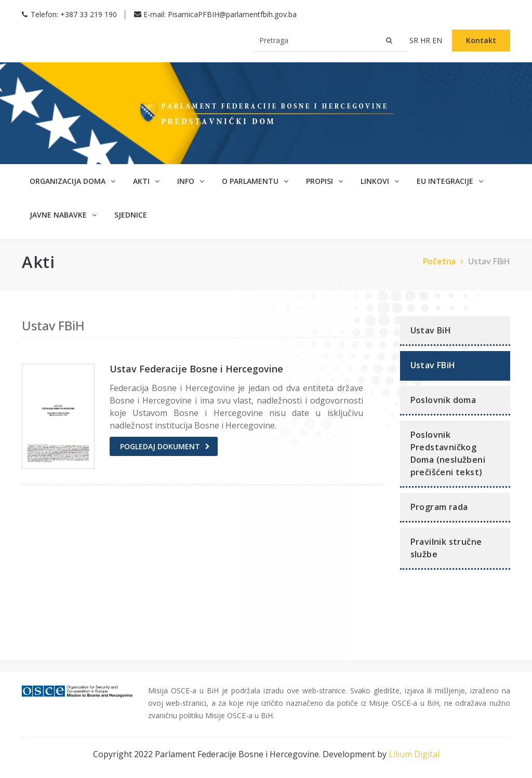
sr (415, 40)
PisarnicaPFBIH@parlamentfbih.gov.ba (232, 14)
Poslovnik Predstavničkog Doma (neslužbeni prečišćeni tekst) (448, 453)
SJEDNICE (131, 215)
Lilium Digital (414, 754)
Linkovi (380, 181)
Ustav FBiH (489, 261)
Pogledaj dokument (160, 446)
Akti (146, 181)
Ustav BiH (431, 330)
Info (191, 181)
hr (426, 40)
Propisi (324, 181)
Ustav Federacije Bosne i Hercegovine (196, 369)
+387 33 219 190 (89, 14)
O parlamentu (255, 181)
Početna (444, 261)
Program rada (439, 507)
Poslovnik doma (443, 400)
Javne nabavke (63, 215)
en (438, 40)
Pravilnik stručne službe (446, 548)
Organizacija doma (72, 181)
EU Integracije (450, 181)
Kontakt (481, 40)
